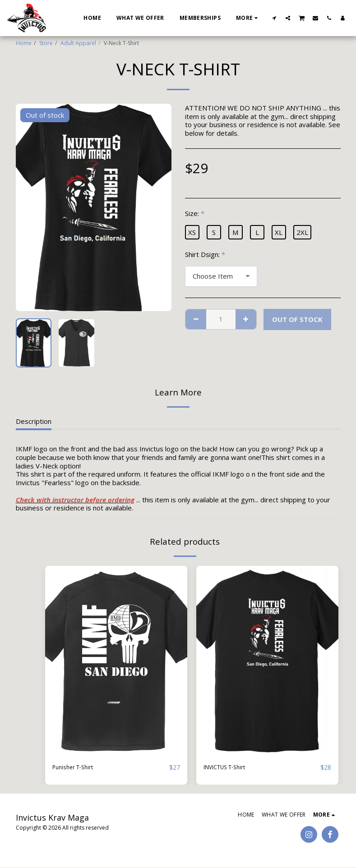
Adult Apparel (78, 43)
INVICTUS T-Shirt (230, 767)
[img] (116, 661)
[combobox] (221, 276)
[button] (274, 18)
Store (46, 43)
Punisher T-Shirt (77, 767)
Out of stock (297, 319)
